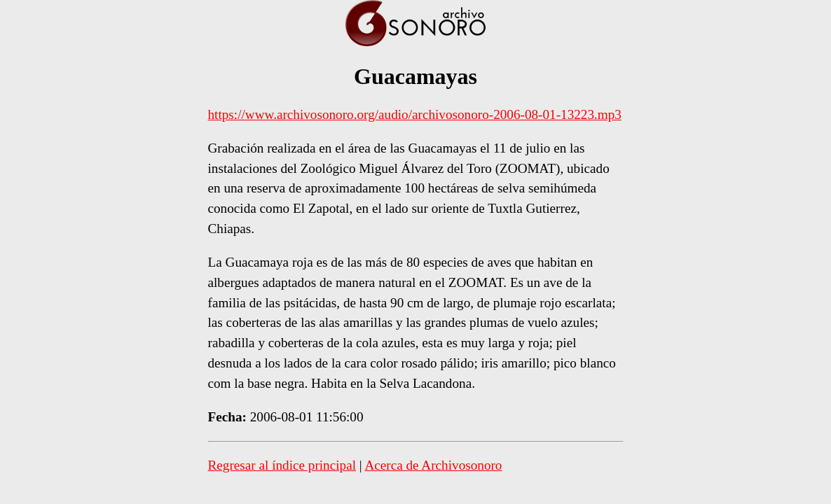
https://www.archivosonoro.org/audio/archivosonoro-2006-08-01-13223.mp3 (415, 114)
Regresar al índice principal (282, 465)
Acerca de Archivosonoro (433, 465)
